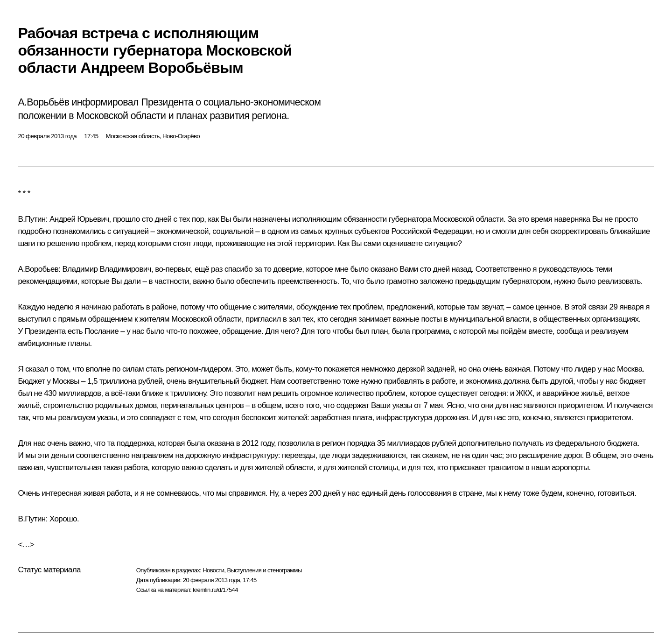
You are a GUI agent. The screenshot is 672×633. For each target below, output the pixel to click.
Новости (213, 570)
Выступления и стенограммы (264, 570)
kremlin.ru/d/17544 (215, 590)
